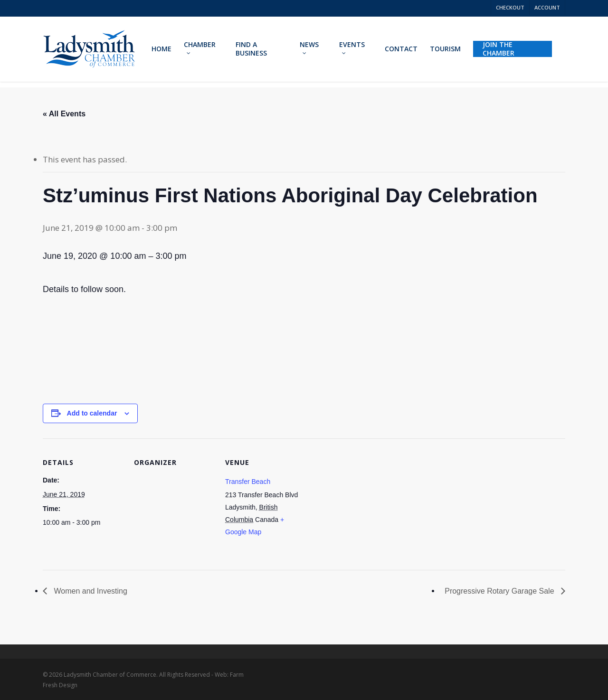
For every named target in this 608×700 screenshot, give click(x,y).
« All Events (64, 114)
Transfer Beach (248, 482)
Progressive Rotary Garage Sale (500, 591)
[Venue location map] (366, 504)
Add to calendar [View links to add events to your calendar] (92, 413)
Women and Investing (90, 591)
